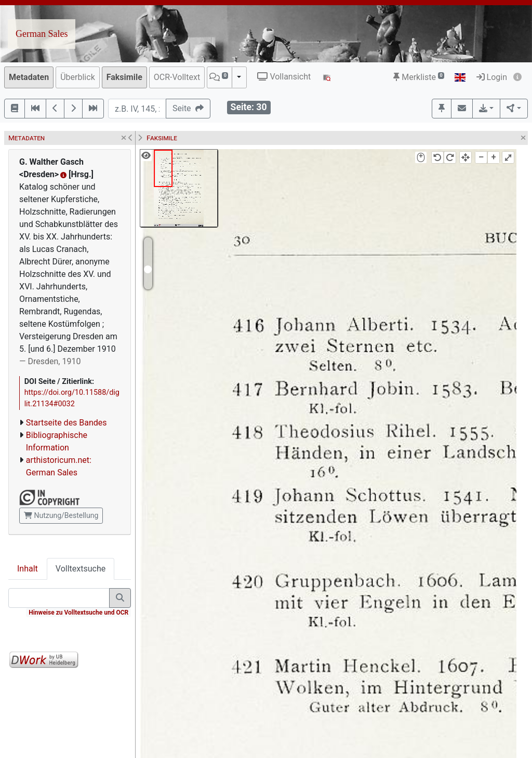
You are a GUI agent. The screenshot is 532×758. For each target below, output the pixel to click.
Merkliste (419, 77)
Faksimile (124, 77)
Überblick (78, 77)
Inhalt (28, 569)
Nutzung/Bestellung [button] (61, 515)
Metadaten (29, 77)
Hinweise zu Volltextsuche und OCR (78, 613)
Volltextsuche (81, 569)
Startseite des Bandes (66, 423)
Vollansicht (284, 77)
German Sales (42, 34)
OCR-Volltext (177, 77)
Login (492, 77)
